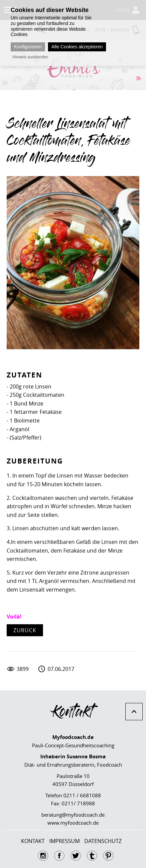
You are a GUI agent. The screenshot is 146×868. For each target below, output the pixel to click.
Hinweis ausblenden (30, 57)
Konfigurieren (28, 47)
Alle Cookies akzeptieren (77, 47)
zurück (25, 630)
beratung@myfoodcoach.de (73, 815)
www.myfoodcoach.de (73, 823)
